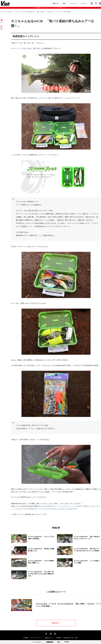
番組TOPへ (56, 623)
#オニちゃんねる (59, 506)
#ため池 (24, 509)
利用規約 (59, 638)
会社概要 (26, 638)
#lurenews (53, 509)
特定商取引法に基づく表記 (71, 638)
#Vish (47, 509)
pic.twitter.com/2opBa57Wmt (67, 509)
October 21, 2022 (41, 514)
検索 (64, 3)
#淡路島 (85, 506)
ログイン (84, 3)
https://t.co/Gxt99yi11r (46, 506)
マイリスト (73, 3)
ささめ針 (16, 435)
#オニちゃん (70, 506)
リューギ (16, 242)
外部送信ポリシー (49, 638)
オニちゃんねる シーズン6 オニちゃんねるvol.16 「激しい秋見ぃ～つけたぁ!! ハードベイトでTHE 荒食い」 (36, 12)
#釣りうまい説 (40, 509)
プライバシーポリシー (36, 638)
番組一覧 (56, 3)
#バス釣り (92, 506)
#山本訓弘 (79, 506)
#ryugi (18, 509)
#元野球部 (31, 509)
